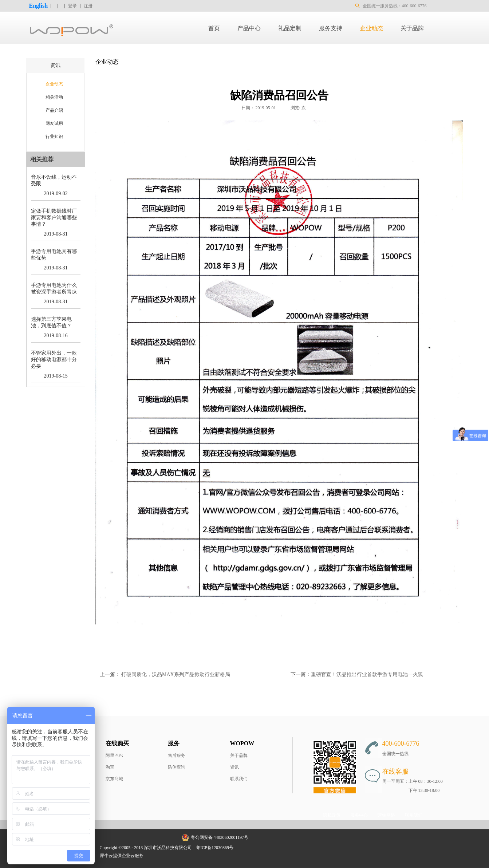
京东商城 (114, 779)
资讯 (234, 767)
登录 (72, 6)
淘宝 (110, 767)
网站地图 (247, 848)
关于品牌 (239, 755)
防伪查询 (177, 767)
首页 (214, 28)
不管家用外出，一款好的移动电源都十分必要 (54, 360)
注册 (88, 6)
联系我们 (239, 779)
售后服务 (177, 755)
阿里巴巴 (114, 755)
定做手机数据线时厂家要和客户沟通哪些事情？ (54, 218)
